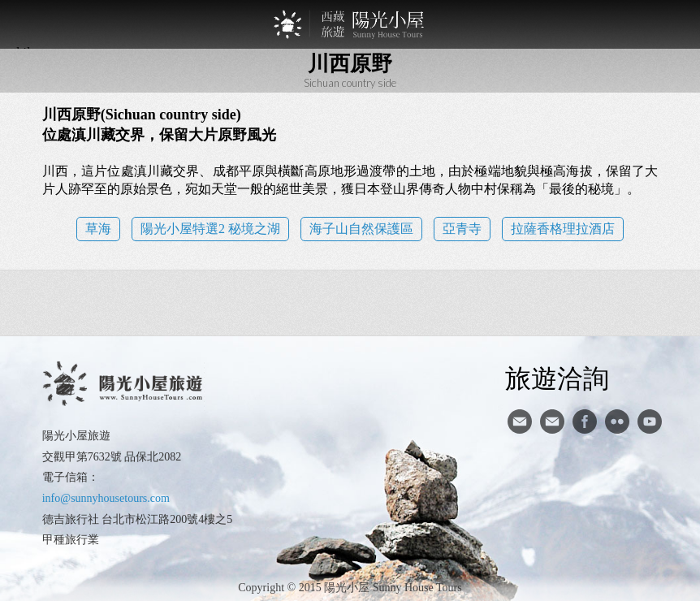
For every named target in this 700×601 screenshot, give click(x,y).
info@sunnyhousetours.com (106, 498)
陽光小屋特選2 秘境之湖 (210, 229)
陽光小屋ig (552, 422)
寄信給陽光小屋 (520, 422)
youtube (650, 422)
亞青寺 (462, 229)
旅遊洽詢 (557, 378)
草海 (98, 229)
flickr (617, 422)
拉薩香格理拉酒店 (563, 229)
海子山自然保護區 (361, 229)
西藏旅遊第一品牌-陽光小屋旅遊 (350, 24)
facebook (585, 422)
